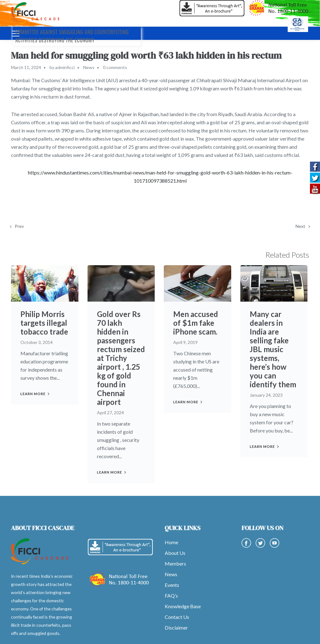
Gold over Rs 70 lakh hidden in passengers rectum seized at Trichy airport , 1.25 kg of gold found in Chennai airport (121, 358)
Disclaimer (176, 628)
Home (171, 542)
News (89, 67)
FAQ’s (171, 596)
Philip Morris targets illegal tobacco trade (44, 323)
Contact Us (177, 617)
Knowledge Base (183, 606)
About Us (175, 553)
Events (172, 585)
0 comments (115, 67)
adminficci (65, 67)
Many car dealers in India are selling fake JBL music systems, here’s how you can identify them (273, 349)
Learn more (33, 394)
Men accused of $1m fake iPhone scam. (196, 323)
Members (175, 563)
